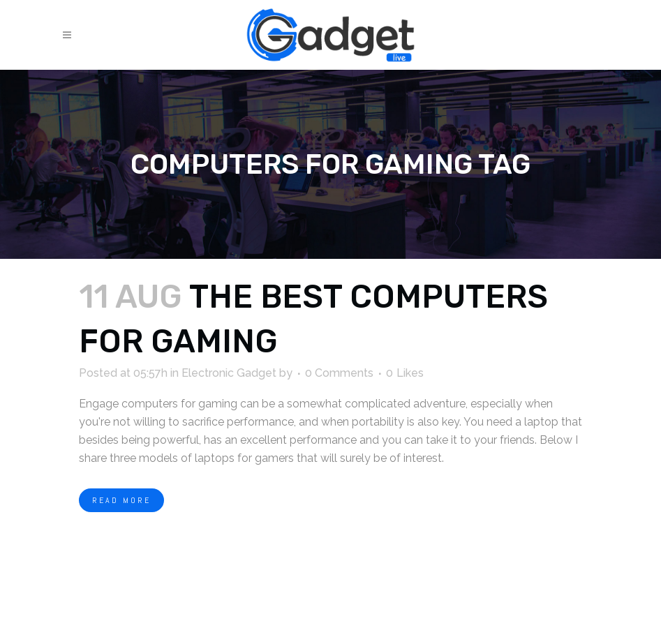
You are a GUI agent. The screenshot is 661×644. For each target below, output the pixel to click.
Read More (121, 500)
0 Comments (339, 373)
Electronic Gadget (229, 373)
